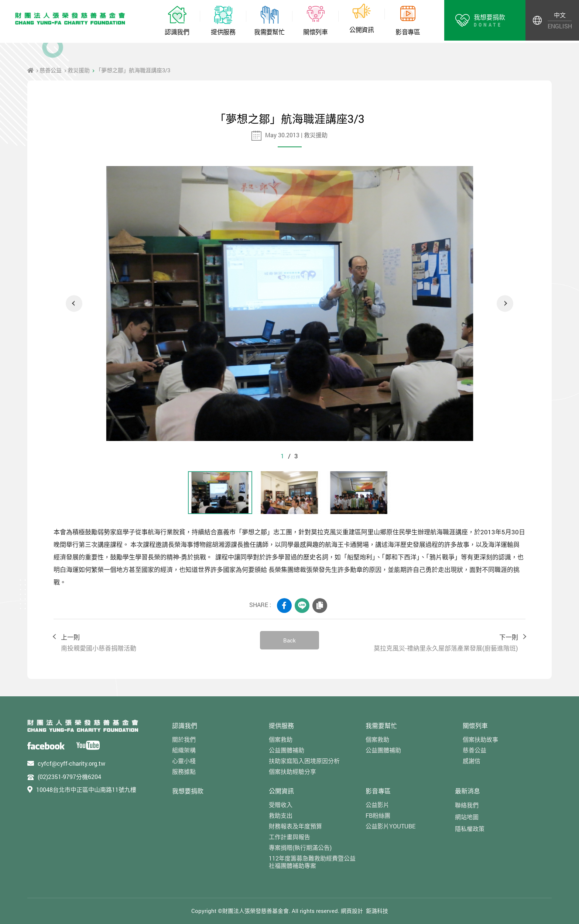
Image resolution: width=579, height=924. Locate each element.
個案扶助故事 (480, 739)
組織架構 (184, 750)
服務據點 (184, 771)
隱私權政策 (470, 829)
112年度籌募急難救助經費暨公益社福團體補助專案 (312, 862)
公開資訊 (281, 791)
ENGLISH (560, 26)
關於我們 (184, 739)
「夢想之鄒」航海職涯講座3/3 (133, 70)
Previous (74, 304)
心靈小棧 (184, 761)
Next (505, 304)
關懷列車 (475, 726)
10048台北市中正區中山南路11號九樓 (86, 789)
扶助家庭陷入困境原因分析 (304, 761)
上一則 (153, 643)
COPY (320, 606)
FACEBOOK (284, 606)
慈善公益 (51, 70)
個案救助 (281, 739)
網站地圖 (467, 817)
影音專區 (378, 791)
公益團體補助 (287, 750)
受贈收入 (281, 805)
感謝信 (472, 761)
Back (289, 640)
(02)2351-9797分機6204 (69, 777)
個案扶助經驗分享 (292, 771)
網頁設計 (352, 911)
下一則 (426, 643)
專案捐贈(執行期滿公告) (300, 847)
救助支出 (281, 815)
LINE (302, 606)
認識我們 (185, 726)
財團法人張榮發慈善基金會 (70, 18)
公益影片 (377, 805)
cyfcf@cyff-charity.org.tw (71, 763)
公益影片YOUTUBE (390, 826)
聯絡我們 (467, 805)
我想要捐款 (188, 791)
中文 (560, 15)
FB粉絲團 (378, 815)
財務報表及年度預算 (295, 826)
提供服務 (281, 726)
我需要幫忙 (381, 726)
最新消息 (467, 791)
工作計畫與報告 (289, 837)
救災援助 (79, 70)
